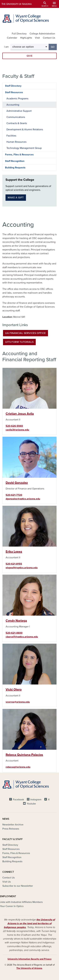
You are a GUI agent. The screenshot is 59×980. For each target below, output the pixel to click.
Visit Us (7, 882)
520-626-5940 (14, 426)
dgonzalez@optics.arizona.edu (23, 499)
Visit (37, 38)
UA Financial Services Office (25, 333)
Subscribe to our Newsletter (18, 886)
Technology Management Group (24, 148)
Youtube (31, 804)
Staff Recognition (15, 161)
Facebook (18, 800)
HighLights (26, 38)
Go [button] (54, 47)
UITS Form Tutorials (19, 342)
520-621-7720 (14, 495)
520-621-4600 (14, 633)
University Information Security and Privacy (29, 959)
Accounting (13, 105)
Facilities (11, 136)
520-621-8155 (14, 564)
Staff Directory (13, 86)
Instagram (36, 800)
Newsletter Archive (13, 825)
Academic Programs (17, 99)
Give (30, 56)
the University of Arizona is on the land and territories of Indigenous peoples (29, 924)
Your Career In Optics (12, 906)
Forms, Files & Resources (19, 155)
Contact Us (49, 38)
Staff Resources (14, 92)
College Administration (42, 34)
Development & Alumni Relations (25, 130)
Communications (16, 117)
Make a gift (16, 198)
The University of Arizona (29, 968)
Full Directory (19, 34)
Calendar (12, 38)
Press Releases (11, 829)
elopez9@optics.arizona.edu (22, 568)
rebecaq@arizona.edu (18, 767)
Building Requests (15, 168)
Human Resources (16, 142)
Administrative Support (19, 111)
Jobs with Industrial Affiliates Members (21, 902)
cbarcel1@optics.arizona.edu (22, 637)
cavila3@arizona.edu (17, 430)
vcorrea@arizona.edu (18, 702)
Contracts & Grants (17, 123)
